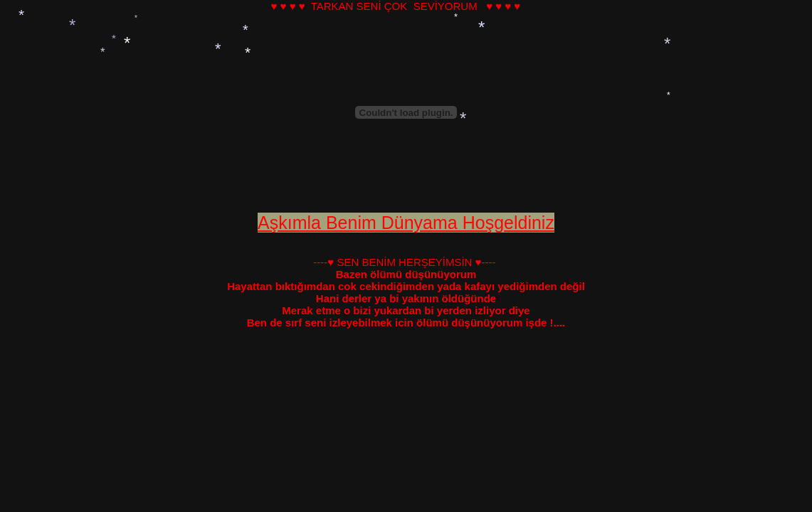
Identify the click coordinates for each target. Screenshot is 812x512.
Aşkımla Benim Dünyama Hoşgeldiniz (406, 223)
